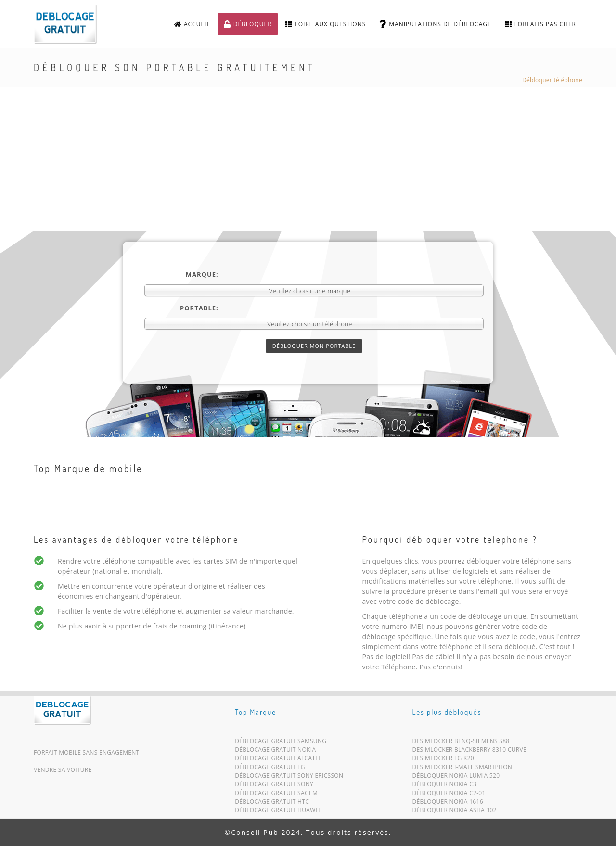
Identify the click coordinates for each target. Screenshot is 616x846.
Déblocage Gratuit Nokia (275, 751)
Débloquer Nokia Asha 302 (455, 812)
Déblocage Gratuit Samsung (281, 743)
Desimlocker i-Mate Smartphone (464, 769)
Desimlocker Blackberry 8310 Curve (469, 751)
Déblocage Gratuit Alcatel (278, 760)
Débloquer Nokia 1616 (448, 803)
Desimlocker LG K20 (443, 760)
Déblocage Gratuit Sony (274, 786)
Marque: (202, 274)
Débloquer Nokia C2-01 (449, 795)
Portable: (199, 308)
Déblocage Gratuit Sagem (276, 795)
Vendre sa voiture (63, 770)
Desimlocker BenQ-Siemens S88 (461, 743)
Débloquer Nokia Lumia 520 (456, 777)
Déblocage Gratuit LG (270, 769)
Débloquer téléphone (552, 80)
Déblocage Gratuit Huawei (278, 812)
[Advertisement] (308, 159)
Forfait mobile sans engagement (87, 752)
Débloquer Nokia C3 (445, 786)
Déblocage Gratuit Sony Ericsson (289, 777)
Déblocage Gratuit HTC (272, 803)
